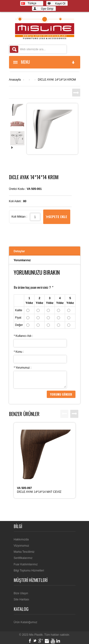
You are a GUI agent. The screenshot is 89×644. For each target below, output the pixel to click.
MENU (44, 62)
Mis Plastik (36, 635)
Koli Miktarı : (19, 217)
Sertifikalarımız (23, 558)
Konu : (19, 352)
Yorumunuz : (23, 368)
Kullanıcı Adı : (23, 336)
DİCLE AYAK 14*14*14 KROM (57, 80)
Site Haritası (21, 599)
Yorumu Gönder (61, 394)
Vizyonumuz (21, 546)
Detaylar (19, 251)
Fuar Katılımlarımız (26, 564)
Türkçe (29, 3)
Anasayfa (15, 80)
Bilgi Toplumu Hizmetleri (29, 571)
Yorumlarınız (22, 260)
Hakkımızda (21, 539)
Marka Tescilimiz (24, 552)
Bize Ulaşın (21, 593)
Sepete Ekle (56, 217)
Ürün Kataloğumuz (26, 622)
